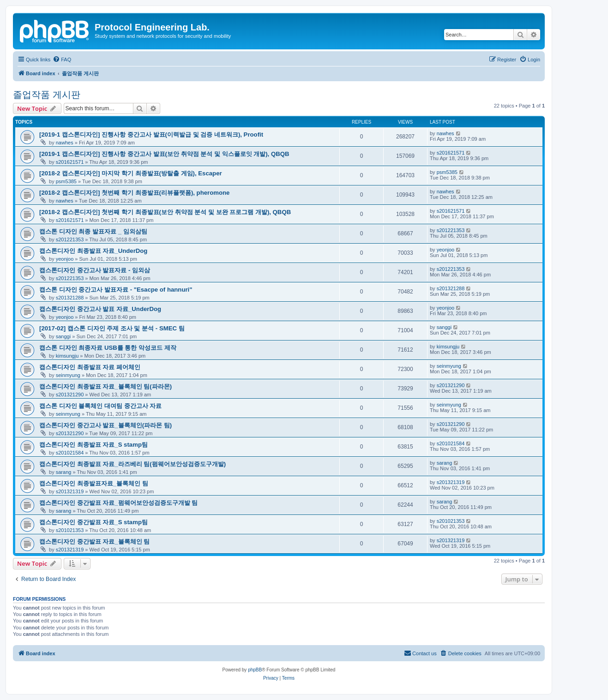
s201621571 (70, 162)
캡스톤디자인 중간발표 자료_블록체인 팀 (94, 541)
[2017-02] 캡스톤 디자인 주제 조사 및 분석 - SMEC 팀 (112, 328)
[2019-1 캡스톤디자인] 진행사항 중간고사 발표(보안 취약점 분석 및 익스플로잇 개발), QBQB (164, 154)
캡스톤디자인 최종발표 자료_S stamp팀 (93, 445)
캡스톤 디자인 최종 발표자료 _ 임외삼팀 (93, 231)
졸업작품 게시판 (47, 95)
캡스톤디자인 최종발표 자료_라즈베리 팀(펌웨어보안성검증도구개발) (132, 464)
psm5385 (66, 181)
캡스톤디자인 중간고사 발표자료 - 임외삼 (95, 270)
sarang (64, 472)
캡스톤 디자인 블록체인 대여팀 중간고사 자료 (100, 406)
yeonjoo (65, 259)
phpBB (255, 670)
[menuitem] (62, 60)
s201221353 (70, 239)
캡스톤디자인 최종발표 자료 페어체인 (90, 367)
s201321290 (70, 395)
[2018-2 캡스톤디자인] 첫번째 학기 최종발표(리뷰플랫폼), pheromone (134, 193)
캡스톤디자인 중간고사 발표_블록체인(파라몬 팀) (105, 425)
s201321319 (70, 491)
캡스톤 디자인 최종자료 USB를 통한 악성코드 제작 (108, 348)
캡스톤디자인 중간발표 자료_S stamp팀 (93, 522)
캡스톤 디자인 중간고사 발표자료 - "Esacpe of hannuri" (116, 290)
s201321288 (70, 298)
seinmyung (68, 375)
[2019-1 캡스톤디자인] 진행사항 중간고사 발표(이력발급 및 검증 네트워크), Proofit (151, 135)
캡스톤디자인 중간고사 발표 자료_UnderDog (100, 309)
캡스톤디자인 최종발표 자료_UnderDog (93, 251)
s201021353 (70, 530)
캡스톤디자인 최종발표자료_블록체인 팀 (94, 483)
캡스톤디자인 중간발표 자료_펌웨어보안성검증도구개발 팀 (118, 503)
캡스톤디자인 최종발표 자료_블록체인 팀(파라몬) (105, 386)
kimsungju (67, 356)
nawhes (65, 143)
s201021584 (70, 453)
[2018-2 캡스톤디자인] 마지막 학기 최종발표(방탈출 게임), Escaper (131, 173)
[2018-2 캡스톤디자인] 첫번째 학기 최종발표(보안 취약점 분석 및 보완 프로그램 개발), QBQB (165, 212)
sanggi (63, 336)
